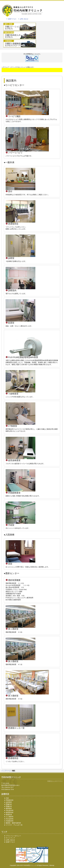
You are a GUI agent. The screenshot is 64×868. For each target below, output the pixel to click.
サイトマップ (10, 838)
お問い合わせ (24, 19)
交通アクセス (12, 19)
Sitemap (52, 865)
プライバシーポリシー (13, 836)
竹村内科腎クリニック (30, 865)
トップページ (6, 771)
